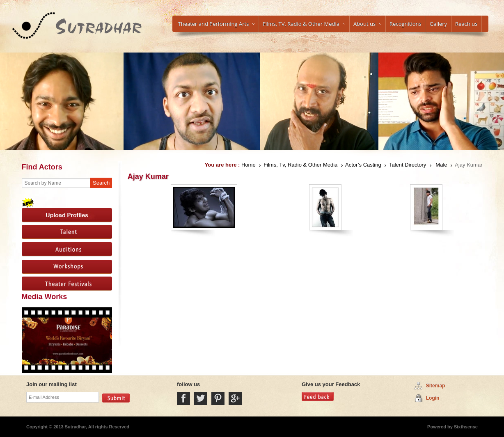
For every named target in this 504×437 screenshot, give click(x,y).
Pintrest (218, 398)
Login (433, 398)
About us (367, 24)
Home (249, 165)
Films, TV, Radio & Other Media (304, 24)
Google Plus (235, 398)
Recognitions (405, 24)
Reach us (466, 24)
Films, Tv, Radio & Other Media (300, 165)
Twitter (201, 398)
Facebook (183, 398)
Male (441, 165)
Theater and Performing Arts (216, 24)
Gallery (438, 24)
